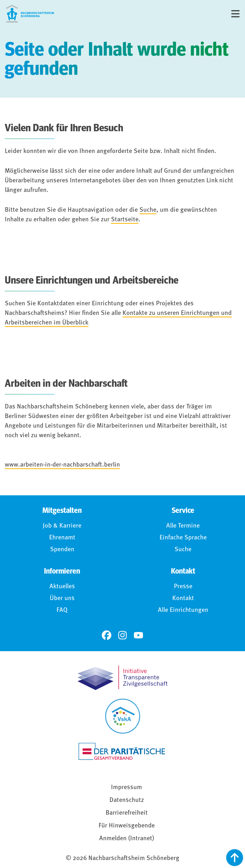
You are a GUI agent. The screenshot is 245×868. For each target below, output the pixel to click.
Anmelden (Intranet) (127, 839)
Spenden (62, 550)
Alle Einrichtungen (183, 610)
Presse (183, 587)
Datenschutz (127, 800)
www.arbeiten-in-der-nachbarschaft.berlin (62, 465)
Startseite (125, 220)
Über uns (62, 598)
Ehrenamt (62, 538)
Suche (148, 210)
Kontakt (183, 598)
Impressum (126, 788)
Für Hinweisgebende (127, 826)
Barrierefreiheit (127, 813)
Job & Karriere (62, 526)
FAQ (62, 610)
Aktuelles (62, 587)
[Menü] (235, 14)
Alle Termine (183, 526)
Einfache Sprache (183, 538)
